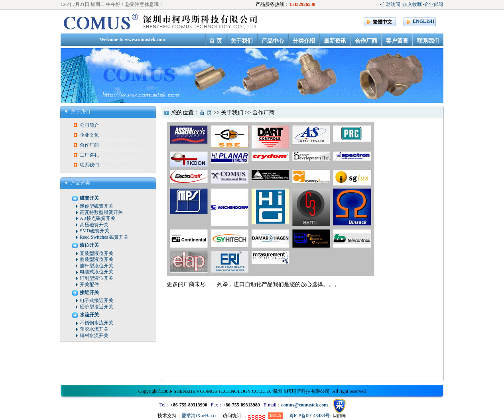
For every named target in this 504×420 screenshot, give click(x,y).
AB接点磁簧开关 (97, 218)
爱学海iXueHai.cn (200, 416)
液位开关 (89, 245)
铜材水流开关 (94, 336)
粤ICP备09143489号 (310, 416)
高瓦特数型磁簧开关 (101, 212)
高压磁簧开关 (94, 225)
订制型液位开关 (96, 278)
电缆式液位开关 (96, 272)
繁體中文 (382, 22)
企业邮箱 (434, 4)
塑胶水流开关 (94, 329)
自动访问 (391, 4)
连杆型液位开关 (96, 266)
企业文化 (89, 135)
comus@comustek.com (304, 405)
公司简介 (89, 125)
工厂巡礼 (89, 155)
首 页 (206, 113)
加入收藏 (412, 4)
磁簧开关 (89, 198)
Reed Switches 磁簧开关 (104, 237)
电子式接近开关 (96, 300)
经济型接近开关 (96, 307)
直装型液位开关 (96, 253)
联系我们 (89, 165)
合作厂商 (89, 145)
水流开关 (89, 315)
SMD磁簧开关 (94, 231)
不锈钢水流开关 (96, 323)
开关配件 (89, 285)
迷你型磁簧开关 (96, 206)
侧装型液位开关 (96, 259)
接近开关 (89, 292)
